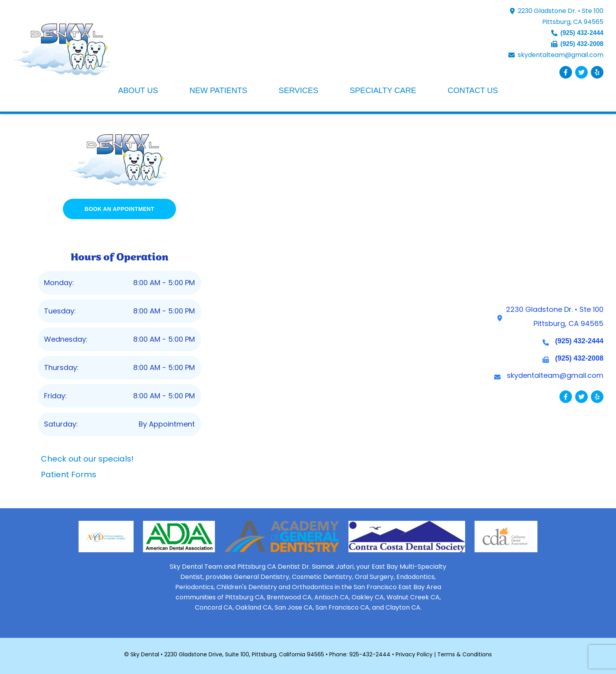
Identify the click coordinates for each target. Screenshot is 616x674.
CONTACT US (473, 90)
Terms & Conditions (465, 654)
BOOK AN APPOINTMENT (119, 209)
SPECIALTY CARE (383, 90)
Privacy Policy (414, 654)
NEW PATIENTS (218, 90)
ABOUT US (138, 90)
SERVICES (298, 90)
